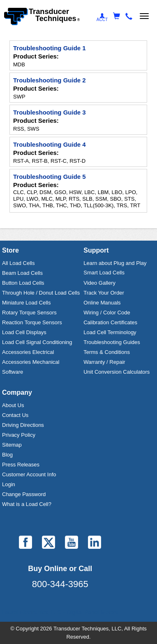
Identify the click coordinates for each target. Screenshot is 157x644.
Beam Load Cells (22, 273)
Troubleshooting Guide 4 (50, 144)
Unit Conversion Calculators (117, 372)
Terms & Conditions (107, 352)
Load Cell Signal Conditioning (37, 342)
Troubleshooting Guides (112, 342)
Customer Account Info (29, 474)
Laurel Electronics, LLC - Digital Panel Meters (60, 612)
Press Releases (21, 465)
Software (13, 372)
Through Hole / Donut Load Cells (41, 293)
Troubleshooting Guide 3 (50, 112)
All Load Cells (18, 263)
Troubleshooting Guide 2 (50, 80)
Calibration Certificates (110, 322)
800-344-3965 (60, 584)
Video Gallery (99, 283)
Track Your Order (104, 293)
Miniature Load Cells (27, 303)
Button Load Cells (23, 283)
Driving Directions (23, 425)
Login (9, 484)
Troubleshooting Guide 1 (50, 48)
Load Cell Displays (24, 332)
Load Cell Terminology (110, 332)
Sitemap (12, 445)
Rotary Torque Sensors (29, 313)
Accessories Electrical (28, 352)
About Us (13, 405)
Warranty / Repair (104, 362)
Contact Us (15, 415)
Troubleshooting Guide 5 (50, 177)
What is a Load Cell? (27, 504)
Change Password (24, 494)
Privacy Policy (19, 435)
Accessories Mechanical (31, 362)
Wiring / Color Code (107, 313)
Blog (7, 455)
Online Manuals (102, 303)
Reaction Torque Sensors (32, 322)
